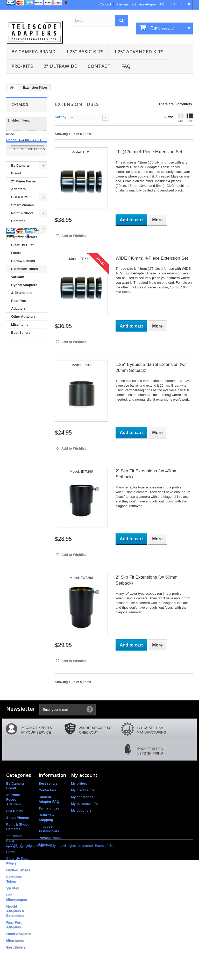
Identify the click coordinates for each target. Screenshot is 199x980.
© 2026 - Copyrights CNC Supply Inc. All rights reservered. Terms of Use (60, 966)
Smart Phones (22, 223)
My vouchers (81, 810)
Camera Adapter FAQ (148, 4)
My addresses (82, 797)
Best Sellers (21, 350)
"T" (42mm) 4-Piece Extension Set (149, 152)
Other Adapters (23, 334)
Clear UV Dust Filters (22, 267)
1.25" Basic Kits (85, 52)
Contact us (47, 790)
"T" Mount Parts (24, 247)
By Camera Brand (33, 52)
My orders (79, 783)
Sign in (179, 4)
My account (84, 775)
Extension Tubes (24, 287)
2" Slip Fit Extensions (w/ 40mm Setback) (147, 474)
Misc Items (20, 342)
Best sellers (48, 783)
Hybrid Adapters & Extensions (24, 307)
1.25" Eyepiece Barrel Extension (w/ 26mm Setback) (151, 367)
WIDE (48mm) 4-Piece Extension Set (152, 258)
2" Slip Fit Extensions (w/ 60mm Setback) (147, 580)
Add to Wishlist (73, 236)
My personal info (84, 804)
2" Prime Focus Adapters (23, 203)
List (190, 118)
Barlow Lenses (23, 279)
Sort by (61, 117)
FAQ (126, 66)
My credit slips (83, 790)
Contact (105, 4)
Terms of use (49, 808)
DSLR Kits (19, 215)
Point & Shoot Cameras (22, 235)
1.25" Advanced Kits (139, 52)
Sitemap (122, 4)
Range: (12, 140)
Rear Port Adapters (19, 322)
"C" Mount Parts (24, 255)
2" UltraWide (60, 66)
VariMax (17, 295)
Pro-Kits (22, 66)
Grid (181, 118)
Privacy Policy (50, 838)
